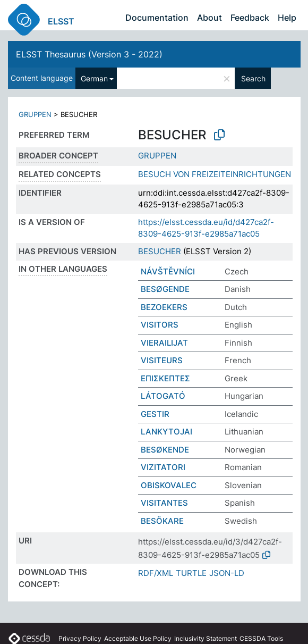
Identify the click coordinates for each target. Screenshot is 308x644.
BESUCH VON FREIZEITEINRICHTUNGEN (215, 174)
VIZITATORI (163, 467)
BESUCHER (160, 251)
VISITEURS (162, 360)
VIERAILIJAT (164, 343)
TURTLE (191, 573)
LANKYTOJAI (166, 432)
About (209, 18)
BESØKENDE (165, 450)
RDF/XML (156, 573)
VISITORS (160, 325)
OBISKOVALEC (169, 485)
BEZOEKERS (164, 307)
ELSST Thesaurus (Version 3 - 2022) (89, 54)
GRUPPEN (35, 114)
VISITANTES (164, 503)
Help (287, 18)
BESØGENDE (165, 289)
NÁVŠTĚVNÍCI (168, 271)
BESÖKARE (162, 521)
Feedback (250, 18)
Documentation (157, 18)
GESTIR (155, 414)
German (94, 78)
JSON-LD (227, 573)
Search (253, 78)
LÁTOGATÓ (163, 396)
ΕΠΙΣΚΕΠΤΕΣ (165, 378)
